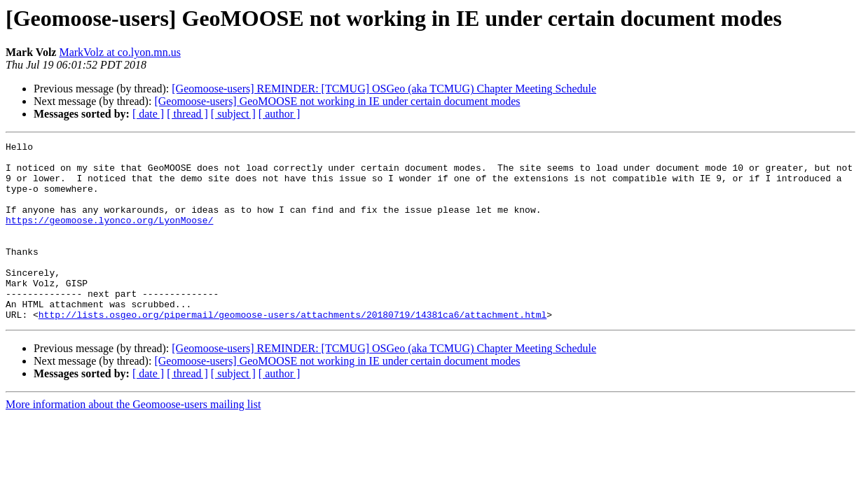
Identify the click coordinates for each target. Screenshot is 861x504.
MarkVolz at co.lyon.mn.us (119, 52)
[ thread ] (187, 114)
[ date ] (148, 114)
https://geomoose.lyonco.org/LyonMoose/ (109, 237)
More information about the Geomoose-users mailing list (133, 440)
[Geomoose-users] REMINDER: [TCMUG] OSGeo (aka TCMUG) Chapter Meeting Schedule (384, 89)
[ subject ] (233, 114)
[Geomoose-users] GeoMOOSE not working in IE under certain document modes (337, 101)
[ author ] (280, 114)
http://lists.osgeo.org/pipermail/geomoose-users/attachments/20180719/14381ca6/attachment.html (292, 350)
